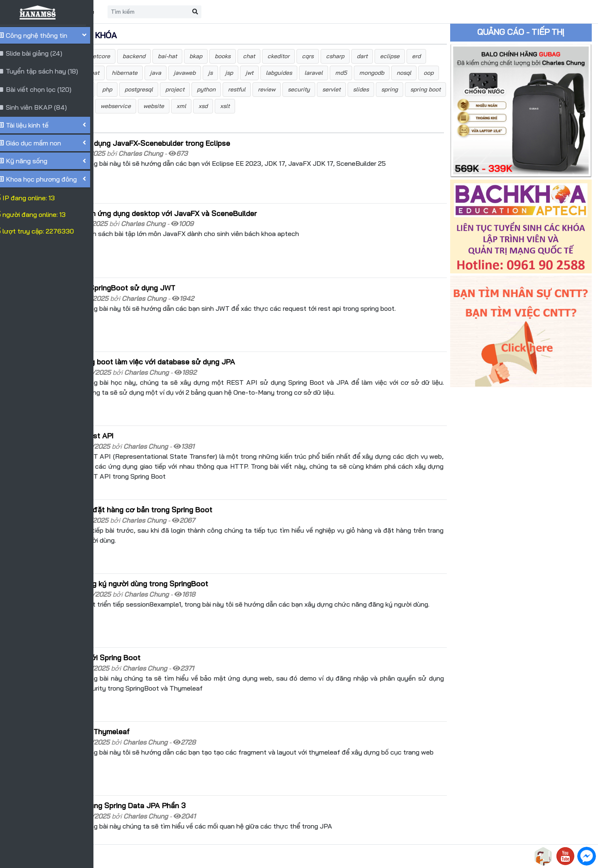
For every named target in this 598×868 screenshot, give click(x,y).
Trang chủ (148, 12)
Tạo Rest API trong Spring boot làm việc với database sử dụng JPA (225, 353)
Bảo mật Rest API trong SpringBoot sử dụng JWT (195, 288)
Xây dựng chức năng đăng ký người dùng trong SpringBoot (211, 550)
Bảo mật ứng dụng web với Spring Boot (177, 615)
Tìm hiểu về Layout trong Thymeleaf (172, 681)
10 (212, 824)
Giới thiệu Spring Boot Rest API (164, 419)
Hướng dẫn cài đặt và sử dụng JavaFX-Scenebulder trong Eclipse (222, 160)
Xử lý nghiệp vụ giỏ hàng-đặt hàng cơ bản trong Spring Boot (213, 484)
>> (248, 824)
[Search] (252, 12)
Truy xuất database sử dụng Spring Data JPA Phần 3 (200, 746)
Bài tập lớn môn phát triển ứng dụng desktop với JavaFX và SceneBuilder (235, 222)
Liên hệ (187, 12)
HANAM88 (180, 856)
